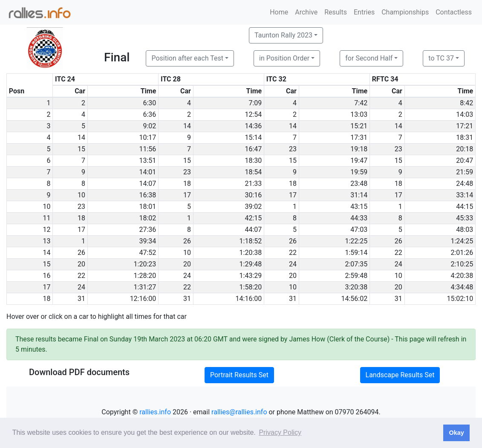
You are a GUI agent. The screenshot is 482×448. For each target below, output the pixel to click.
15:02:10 (460, 299)
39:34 (147, 241)
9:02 (149, 126)
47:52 (147, 253)
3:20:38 (356, 287)
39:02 (253, 207)
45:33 (465, 218)
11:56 (147, 149)
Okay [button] (456, 433)
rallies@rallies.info (239, 412)
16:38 (147, 195)
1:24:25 (462, 241)
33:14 (465, 195)
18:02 (147, 218)
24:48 (465, 184)
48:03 (465, 230)
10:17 (147, 137)
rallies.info (155, 412)
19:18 (359, 149)
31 (81, 299)
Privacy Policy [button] (280, 432)
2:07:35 (356, 264)
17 (187, 195)
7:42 (361, 103)
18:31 (465, 137)
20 (81, 264)
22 (293, 253)
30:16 (253, 195)
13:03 (359, 114)
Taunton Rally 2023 (283, 35)
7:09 (255, 103)
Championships (405, 12)
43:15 (359, 207)
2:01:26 (462, 253)
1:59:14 (356, 253)
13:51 (147, 160)
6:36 (149, 114)
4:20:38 (462, 276)
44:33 (359, 218)
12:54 (253, 114)
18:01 (147, 207)
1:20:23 (145, 264)
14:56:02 (355, 299)
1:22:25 (356, 241)
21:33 (253, 184)
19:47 (359, 160)
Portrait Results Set (239, 375)
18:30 (253, 160)
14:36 (253, 126)
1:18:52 (251, 241)
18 (187, 184)
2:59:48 (356, 276)
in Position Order (284, 58)
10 (81, 195)
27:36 (147, 230)
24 (293, 264)
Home (279, 12)
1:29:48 (251, 264)
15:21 (359, 126)
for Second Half (369, 58)
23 (293, 149)
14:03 (465, 114)
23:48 (359, 184)
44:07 (253, 230)
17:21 (465, 126)
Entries (364, 12)
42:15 (253, 218)
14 (187, 126)
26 (187, 241)
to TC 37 (441, 58)
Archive (306, 12)
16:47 (253, 149)
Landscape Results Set (400, 375)
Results (336, 12)
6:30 (149, 103)
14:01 (147, 172)
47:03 (359, 230)
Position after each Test (187, 58)
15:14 (253, 137)
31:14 (359, 195)
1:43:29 (251, 276)
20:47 (465, 160)
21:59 (465, 172)
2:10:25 (462, 264)
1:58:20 (251, 287)
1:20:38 (251, 253)
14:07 (147, 184)
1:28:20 (145, 276)
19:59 (359, 172)
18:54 (253, 172)
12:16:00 (143, 299)
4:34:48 (462, 287)
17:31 (359, 137)
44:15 (465, 207)
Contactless (454, 12)
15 (81, 149)
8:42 (466, 103)
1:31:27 (145, 287)
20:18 (465, 149)
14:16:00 (249, 299)
